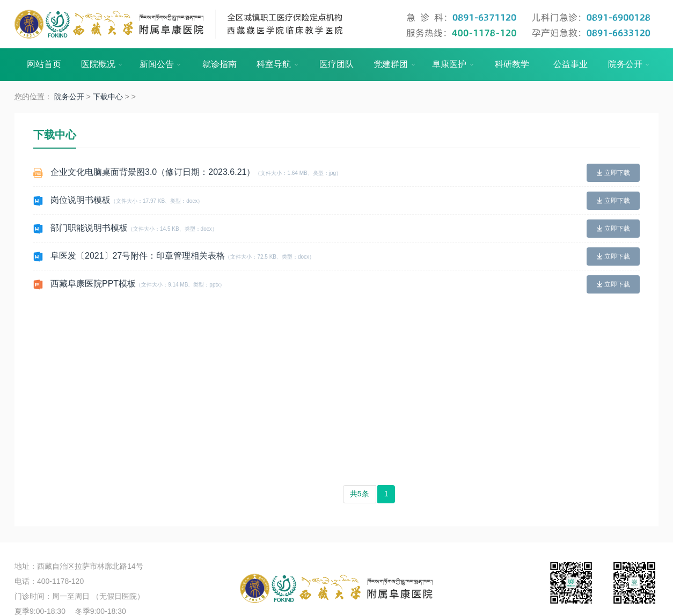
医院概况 (103, 65)
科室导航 (278, 65)
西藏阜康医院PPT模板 (138, 284)
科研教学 (512, 64)
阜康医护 (453, 65)
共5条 (360, 494)
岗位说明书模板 (127, 200)
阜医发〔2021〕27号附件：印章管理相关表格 (182, 256)
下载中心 (108, 97)
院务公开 (630, 65)
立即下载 (613, 173)
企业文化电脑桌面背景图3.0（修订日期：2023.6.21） (196, 172)
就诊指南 (220, 64)
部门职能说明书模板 (134, 228)
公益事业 (570, 64)
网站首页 (44, 64)
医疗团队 (336, 64)
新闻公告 (161, 65)
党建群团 (395, 65)
